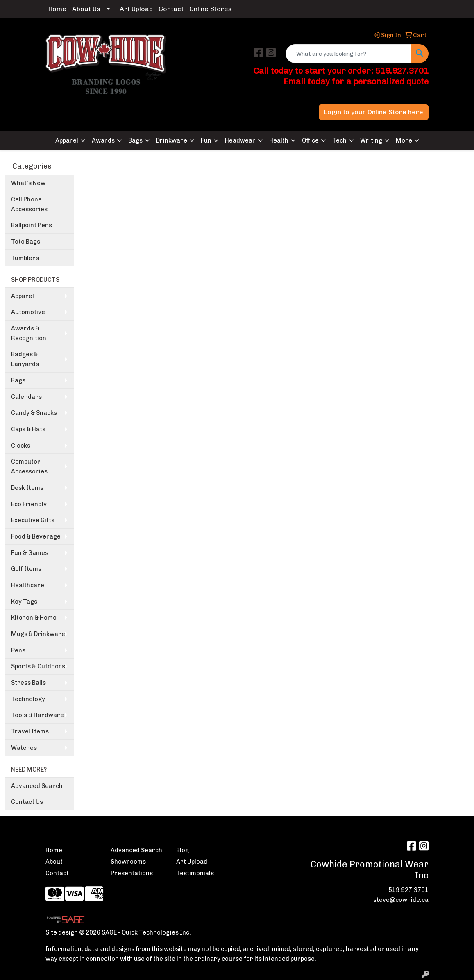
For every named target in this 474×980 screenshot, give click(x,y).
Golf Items (26, 569)
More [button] (404, 140)
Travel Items (30, 731)
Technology (28, 699)
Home (57, 9)
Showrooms (128, 862)
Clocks (21, 446)
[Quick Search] (348, 54)
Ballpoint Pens (32, 225)
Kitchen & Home (34, 618)
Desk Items (27, 488)
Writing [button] (371, 140)
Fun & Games (30, 553)
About (54, 862)
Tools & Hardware (37, 715)
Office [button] (310, 140)
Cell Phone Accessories (29, 204)
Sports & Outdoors (38, 666)
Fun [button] (206, 140)
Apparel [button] (67, 140)
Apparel (23, 296)
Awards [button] (103, 140)
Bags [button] (135, 140)
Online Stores (211, 9)
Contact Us (27, 802)
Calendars (26, 397)
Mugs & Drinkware (38, 634)
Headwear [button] (240, 140)
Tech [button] (339, 140)
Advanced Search (37, 786)
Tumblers (25, 258)
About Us (86, 9)
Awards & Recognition (29, 333)
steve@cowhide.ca (401, 900)
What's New (28, 183)
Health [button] (279, 140)
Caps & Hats (28, 429)
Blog (183, 850)
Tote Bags (26, 242)
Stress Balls (28, 683)
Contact (171, 9)
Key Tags (24, 602)
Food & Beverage (36, 536)
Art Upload (136, 9)
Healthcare (28, 585)
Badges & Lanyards (25, 359)
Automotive (28, 312)
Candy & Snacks (34, 413)
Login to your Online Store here (374, 112)
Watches (24, 748)
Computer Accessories (29, 466)
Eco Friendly (29, 504)
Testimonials (195, 873)
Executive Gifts (33, 520)
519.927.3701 (408, 890)
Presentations (132, 873)
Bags (18, 380)
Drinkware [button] (172, 140)
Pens (18, 650)
